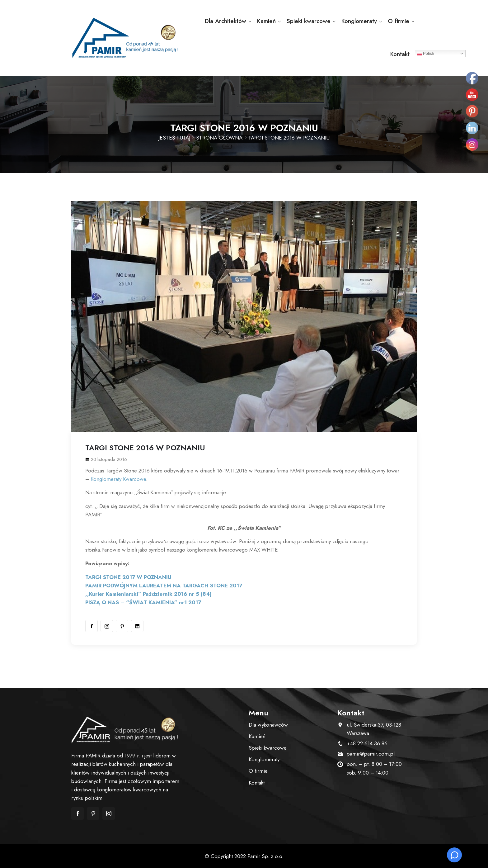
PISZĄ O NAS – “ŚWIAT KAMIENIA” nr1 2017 (143, 602)
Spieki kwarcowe (309, 21)
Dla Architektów (225, 21)
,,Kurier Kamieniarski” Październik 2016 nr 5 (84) (148, 594)
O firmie (399, 21)
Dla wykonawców (268, 725)
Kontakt (400, 54)
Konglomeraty (359, 21)
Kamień (266, 21)
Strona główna (219, 138)
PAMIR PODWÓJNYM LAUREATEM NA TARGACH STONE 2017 (164, 586)
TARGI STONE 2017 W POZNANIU (128, 577)
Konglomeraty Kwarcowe (118, 479)
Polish (425, 54)
